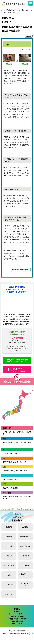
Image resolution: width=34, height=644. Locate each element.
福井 (17, 453)
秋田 (22, 432)
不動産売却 (9, 556)
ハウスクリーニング (25, 575)
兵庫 (17, 471)
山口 (21, 479)
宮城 (18, 432)
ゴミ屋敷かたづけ (25, 537)
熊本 (17, 497)
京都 (8, 471)
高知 (17, 488)
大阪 (13, 471)
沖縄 (7, 499)
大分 (21, 497)
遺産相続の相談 (9, 565)
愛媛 (13, 488)
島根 (8, 479)
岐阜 (13, 462)
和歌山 (26, 471)
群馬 (13, 443)
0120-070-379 (17, 340)
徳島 (4, 488)
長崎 (13, 497)
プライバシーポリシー (17, 614)
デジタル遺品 (9, 585)
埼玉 (17, 443)
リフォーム (9, 594)
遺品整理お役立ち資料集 (17, 619)
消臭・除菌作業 (25, 546)
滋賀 (4, 471)
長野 (8, 462)
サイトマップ (17, 624)
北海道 (5, 432)
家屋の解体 (25, 556)
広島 (17, 479)
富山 (8, 453)
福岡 (4, 497)
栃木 (8, 443)
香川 (8, 488)
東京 (25, 443)
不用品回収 (9, 546)
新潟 (4, 453)
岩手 (14, 432)
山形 (27, 432)
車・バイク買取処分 (25, 585)
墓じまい (9, 575)
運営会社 (17, 609)
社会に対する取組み (17, 616)
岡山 (13, 479)
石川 (13, 453)
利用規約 (17, 611)
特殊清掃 (9, 537)
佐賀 (8, 497)
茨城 (4, 443)
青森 (10, 432)
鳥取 (4, 479)
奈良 (21, 471)
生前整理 (25, 527)
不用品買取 (25, 565)
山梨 (4, 462)
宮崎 (25, 497)
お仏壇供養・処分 (17, 621)
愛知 (21, 462)
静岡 (17, 462)
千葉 (21, 443)
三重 (25, 462)
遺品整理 (9, 527)
